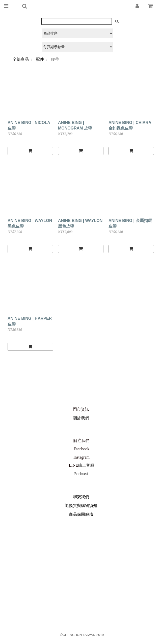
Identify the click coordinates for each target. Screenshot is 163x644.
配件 (40, 59)
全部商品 (21, 59)
